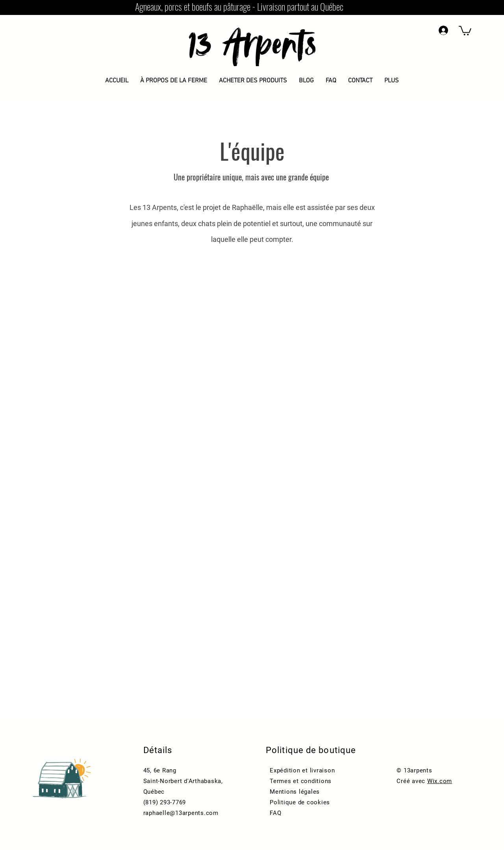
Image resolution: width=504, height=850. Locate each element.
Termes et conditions (301, 781)
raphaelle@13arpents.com (181, 813)
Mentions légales (295, 792)
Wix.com (440, 781)
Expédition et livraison (302, 770)
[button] (465, 30)
